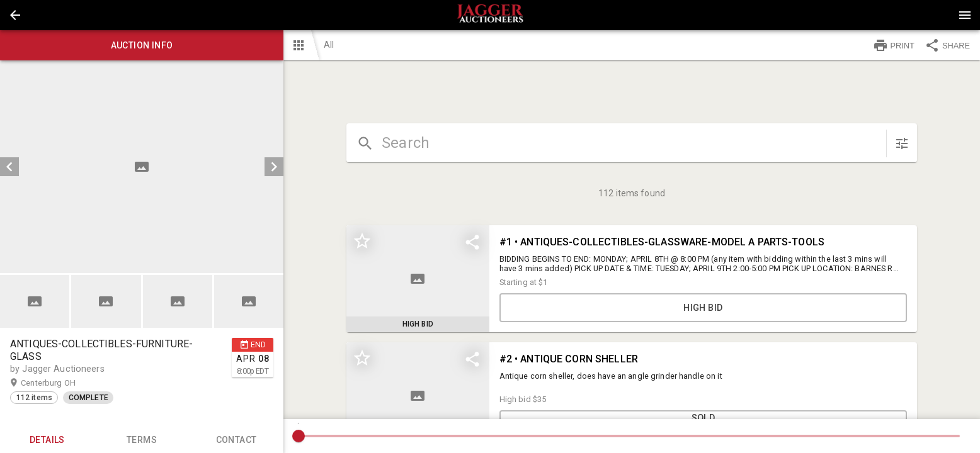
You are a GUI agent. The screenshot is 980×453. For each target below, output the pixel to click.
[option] (142, 167)
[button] (15, 15)
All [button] (329, 45)
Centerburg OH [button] (60, 383)
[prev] (9, 167)
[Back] (15, 15)
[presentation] (490, 15)
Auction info (142, 45)
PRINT (894, 45)
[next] (274, 167)
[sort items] (902, 143)
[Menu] (965, 15)
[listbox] (142, 167)
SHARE (947, 45)
